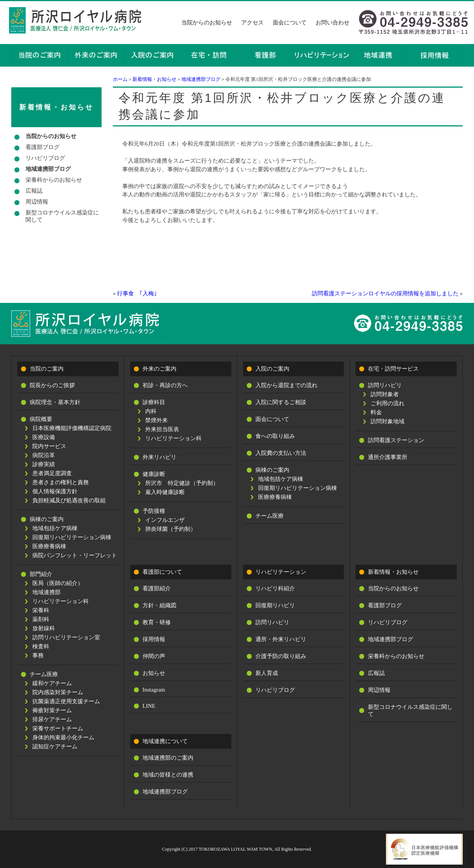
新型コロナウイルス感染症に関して (62, 216)
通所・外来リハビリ (281, 639)
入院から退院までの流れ (286, 385)
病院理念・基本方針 (55, 402)
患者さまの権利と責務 (61, 482)
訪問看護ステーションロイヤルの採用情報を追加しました (385, 293)
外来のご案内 (160, 369)
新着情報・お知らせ (154, 79)
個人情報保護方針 (55, 491)
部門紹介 (41, 574)
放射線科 (44, 628)
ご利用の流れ (387, 403)
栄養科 (41, 610)
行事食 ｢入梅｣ (137, 293)
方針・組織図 (160, 605)
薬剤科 (41, 619)
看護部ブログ (43, 147)
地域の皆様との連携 (168, 775)
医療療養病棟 (49, 546)
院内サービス (49, 446)
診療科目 (154, 402)
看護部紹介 (157, 588)
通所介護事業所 (388, 457)
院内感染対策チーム (58, 692)
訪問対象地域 (387, 421)
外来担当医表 (162, 429)
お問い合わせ (333, 23)
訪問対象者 (385, 394)
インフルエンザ (165, 520)
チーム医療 (44, 674)
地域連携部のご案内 (168, 758)
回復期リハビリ (275, 605)
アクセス (252, 23)
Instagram (154, 690)
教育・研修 (157, 622)
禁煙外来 (156, 420)
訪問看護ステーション (396, 440)
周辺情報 (37, 202)
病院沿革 (44, 455)
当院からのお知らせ (207, 23)
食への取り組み (275, 436)
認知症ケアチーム (55, 746)
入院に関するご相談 (281, 402)
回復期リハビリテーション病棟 (72, 537)
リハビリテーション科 (61, 601)
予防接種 (154, 511)
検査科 (41, 646)
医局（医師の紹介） (58, 583)
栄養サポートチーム (58, 728)
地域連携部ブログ (201, 79)
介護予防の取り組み (281, 656)
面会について (290, 23)
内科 (151, 411)
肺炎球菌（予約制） (171, 529)
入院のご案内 (272, 369)
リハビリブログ (45, 158)
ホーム (120, 79)
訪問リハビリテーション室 (66, 637)
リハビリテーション (281, 572)
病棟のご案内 (47, 519)
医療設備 (44, 437)
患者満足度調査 (52, 473)
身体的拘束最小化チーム (63, 737)
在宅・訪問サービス (393, 369)
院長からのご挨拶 (52, 385)
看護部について (162, 572)
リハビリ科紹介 (275, 588)
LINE (149, 706)
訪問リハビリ (385, 385)
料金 (376, 412)
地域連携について (165, 741)
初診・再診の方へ (165, 385)
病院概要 (41, 419)
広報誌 (34, 191)
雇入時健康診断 (165, 492)
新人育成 (267, 673)
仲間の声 (154, 656)
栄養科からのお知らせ (54, 180)
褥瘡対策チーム (52, 710)
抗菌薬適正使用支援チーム (66, 701)
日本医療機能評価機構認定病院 (72, 428)
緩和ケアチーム (52, 683)
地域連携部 (46, 592)
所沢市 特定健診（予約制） (182, 483)
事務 (38, 655)
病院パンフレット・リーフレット (75, 555)
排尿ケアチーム (52, 719)
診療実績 (44, 464)
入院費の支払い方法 (281, 453)
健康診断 (154, 474)
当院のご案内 (47, 369)
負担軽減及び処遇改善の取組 (69, 500)
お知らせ (154, 673)
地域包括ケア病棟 (55, 528)
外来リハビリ (160, 457)
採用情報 (154, 639)
